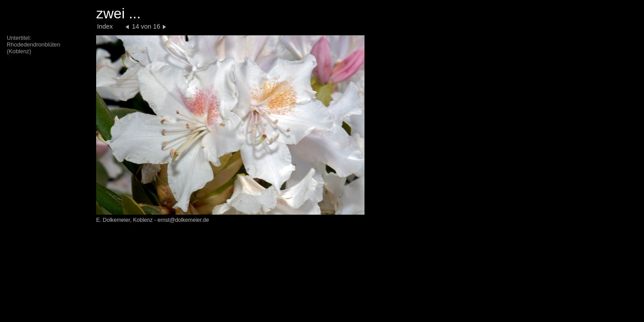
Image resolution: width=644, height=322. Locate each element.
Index (105, 26)
